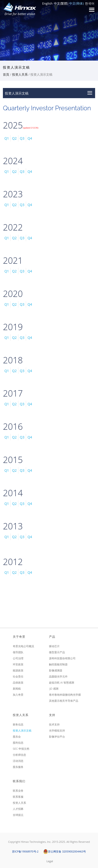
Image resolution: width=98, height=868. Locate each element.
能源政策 (18, 671)
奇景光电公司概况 (23, 646)
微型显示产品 (57, 652)
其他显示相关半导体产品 (64, 701)
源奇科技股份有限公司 (62, 658)
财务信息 (18, 725)
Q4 (30, 138)
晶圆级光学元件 (58, 677)
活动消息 (18, 761)
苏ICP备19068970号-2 (25, 851)
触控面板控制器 (58, 665)
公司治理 (18, 658)
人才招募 (18, 809)
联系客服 (18, 797)
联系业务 (18, 791)
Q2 (14, 138)
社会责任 (18, 677)
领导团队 (18, 652)
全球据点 (18, 815)
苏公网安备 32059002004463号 (65, 852)
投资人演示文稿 (22, 731)
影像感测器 (56, 671)
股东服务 (18, 767)
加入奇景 (18, 695)
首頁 (6, 74)
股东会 (17, 737)
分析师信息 (19, 755)
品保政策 (18, 683)
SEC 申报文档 (21, 749)
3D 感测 (54, 689)
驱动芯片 (54, 646)
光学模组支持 (57, 731)
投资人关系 (20, 74)
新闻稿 (17, 689)
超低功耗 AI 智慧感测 (62, 683)
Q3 (22, 138)
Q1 (7, 138)
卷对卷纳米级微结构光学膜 (65, 695)
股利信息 (18, 743)
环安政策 (18, 665)
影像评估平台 (57, 737)
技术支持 (54, 725)
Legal (50, 861)
